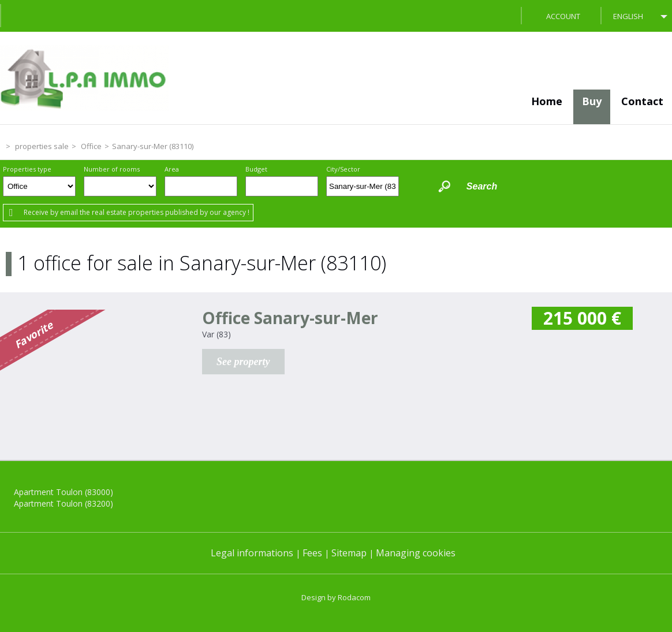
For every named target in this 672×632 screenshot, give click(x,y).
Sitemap (349, 553)
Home (547, 101)
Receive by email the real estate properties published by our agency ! (137, 212)
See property (243, 362)
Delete (391, 189)
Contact (642, 101)
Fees (312, 553)
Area (172, 169)
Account (563, 16)
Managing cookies (416, 553)
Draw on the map (415, 186)
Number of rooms (112, 169)
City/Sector (343, 169)
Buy (592, 101)
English (628, 16)
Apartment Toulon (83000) (64, 492)
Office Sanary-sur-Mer (290, 318)
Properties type (27, 169)
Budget (256, 169)
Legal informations (252, 553)
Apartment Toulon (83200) (64, 503)
